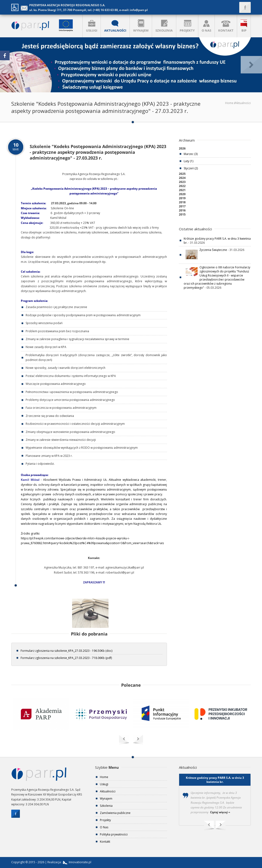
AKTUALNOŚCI (115, 26)
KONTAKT (226, 26)
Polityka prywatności (114, 834)
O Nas (104, 827)
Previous (209, 826)
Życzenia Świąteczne (213, 250)
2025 (182, 174)
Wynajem (106, 799)
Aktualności (243, 103)
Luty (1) (188, 161)
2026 (182, 148)
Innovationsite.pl (76, 862)
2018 (182, 202)
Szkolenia (106, 806)
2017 (182, 206)
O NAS (206, 26)
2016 (182, 210)
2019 (182, 198)
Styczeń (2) (191, 168)
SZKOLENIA (164, 26)
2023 (182, 182)
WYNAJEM (141, 26)
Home (229, 103)
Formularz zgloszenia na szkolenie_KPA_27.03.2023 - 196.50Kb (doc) (66, 651)
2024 (182, 178)
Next (221, 826)
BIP (244, 26)
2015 (182, 214)
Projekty (105, 820)
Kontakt (105, 842)
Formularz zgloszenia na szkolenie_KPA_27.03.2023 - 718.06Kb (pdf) (66, 658)
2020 (182, 194)
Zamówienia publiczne (115, 813)
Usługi (104, 784)
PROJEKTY (187, 26)
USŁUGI (92, 26)
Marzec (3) (191, 154)
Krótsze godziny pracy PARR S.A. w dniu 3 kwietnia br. (215, 780)
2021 (182, 190)
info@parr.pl (139, 10)
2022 (182, 186)
